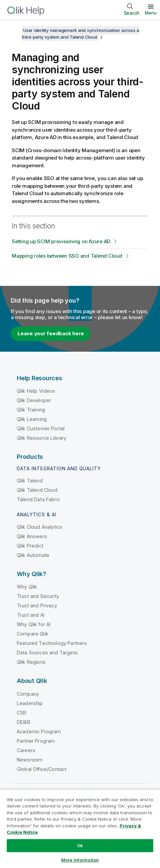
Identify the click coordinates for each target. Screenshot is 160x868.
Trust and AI (31, 615)
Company (28, 694)
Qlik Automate (33, 555)
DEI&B (24, 722)
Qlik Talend (30, 481)
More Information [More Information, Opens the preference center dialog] (80, 860)
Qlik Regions (31, 662)
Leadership (30, 703)
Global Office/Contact (42, 769)
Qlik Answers (32, 536)
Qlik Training (31, 410)
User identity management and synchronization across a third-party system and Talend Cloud (81, 34)
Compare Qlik (33, 634)
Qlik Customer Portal (41, 428)
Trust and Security (38, 596)
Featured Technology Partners (52, 643)
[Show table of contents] (13, 30)
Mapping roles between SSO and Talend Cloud (67, 256)
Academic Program (39, 731)
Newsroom (30, 760)
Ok (80, 845)
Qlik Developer (34, 400)
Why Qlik (27, 587)
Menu (151, 13)
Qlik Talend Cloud (37, 490)
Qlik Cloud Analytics (39, 527)
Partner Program (36, 741)
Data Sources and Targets (47, 653)
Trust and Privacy (37, 605)
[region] (80, 829)
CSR (22, 713)
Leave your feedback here (51, 333)
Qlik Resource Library (42, 438)
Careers (26, 750)
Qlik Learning (32, 419)
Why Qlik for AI (34, 624)
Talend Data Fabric (38, 499)
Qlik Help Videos (36, 391)
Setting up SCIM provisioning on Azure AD (61, 241)
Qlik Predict (30, 546)
